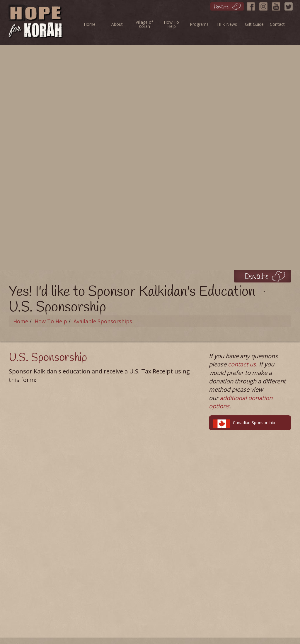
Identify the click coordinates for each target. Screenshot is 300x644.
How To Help (171, 24)
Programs (199, 24)
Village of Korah (144, 24)
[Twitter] (290, 5)
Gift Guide (254, 24)
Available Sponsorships (103, 321)
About (117, 24)
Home (90, 24)
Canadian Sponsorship (244, 424)
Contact (277, 24)
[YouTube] (277, 5)
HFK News (227, 24)
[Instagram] (265, 5)
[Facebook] (252, 5)
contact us (242, 364)
